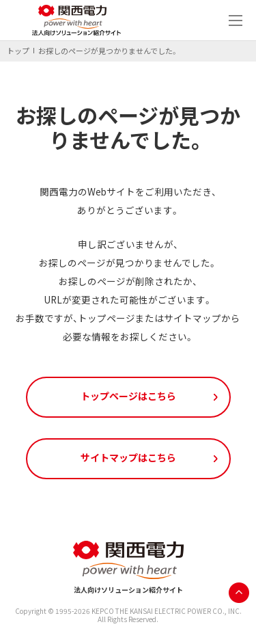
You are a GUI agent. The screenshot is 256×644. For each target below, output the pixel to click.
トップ (18, 51)
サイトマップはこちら (128, 457)
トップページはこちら (128, 396)
